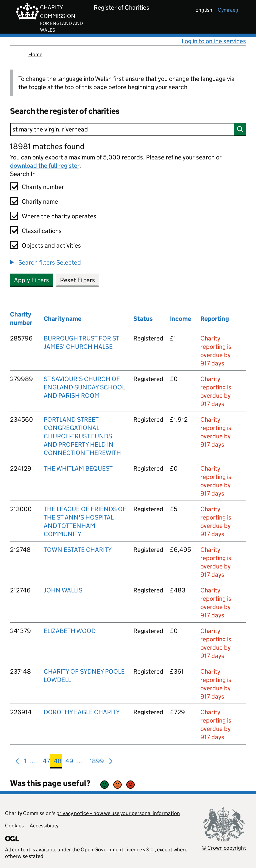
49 (69, 762)
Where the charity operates (59, 216)
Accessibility (44, 826)
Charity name (40, 202)
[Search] (128, 129)
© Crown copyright (224, 848)
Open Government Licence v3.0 (117, 850)
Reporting (215, 319)
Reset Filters (77, 280)
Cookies (14, 826)
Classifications (42, 231)
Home (35, 54)
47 (46, 762)
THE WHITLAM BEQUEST (78, 468)
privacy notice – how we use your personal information (118, 813)
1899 (97, 762)
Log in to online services (214, 41)
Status (143, 319)
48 (58, 762)
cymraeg (228, 10)
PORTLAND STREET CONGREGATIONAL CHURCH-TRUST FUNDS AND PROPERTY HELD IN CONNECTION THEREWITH (82, 436)
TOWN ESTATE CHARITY (78, 550)
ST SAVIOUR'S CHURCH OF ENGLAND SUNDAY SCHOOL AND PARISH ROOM (84, 387)
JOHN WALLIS (63, 590)
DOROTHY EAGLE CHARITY (82, 712)
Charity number (43, 187)
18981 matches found (47, 146)
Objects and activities (51, 245)
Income (180, 319)
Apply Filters (31, 280)
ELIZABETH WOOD (70, 631)
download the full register (45, 166)
